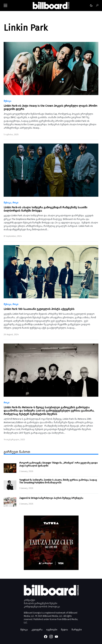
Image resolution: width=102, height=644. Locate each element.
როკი (15, 203)
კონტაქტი (29, 600)
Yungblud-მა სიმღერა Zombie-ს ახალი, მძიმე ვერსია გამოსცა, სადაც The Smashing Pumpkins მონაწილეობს (58, 481)
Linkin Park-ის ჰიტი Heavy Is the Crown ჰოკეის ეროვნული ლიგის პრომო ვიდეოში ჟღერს (50, 107)
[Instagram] (51, 637)
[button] (5, 5)
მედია (64, 630)
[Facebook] (46, 637)
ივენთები (52, 630)
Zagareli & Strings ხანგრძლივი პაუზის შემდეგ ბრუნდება (51, 498)
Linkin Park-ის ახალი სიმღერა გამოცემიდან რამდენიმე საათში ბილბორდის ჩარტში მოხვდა (45, 209)
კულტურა (37, 630)
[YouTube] (56, 637)
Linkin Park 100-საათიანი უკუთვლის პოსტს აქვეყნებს (39, 309)
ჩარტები (77, 630)
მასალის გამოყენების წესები (41, 603)
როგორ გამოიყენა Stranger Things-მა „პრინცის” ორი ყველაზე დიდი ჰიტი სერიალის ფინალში (58, 464)
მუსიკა (7, 101)
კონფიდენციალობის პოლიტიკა (42, 607)
